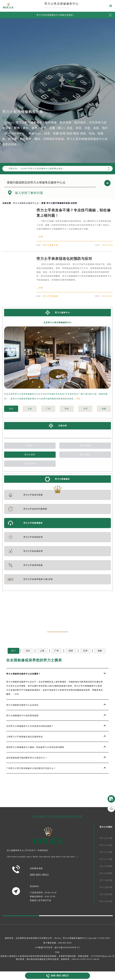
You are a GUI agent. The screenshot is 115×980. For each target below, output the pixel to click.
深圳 (67, 409)
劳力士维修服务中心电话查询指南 (22, 716)
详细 (41, 237)
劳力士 (30, 446)
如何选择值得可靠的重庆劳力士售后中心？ (27, 758)
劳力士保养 (30, 455)
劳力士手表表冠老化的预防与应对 (64, 259)
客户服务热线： (58, 943)
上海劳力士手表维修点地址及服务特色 (25, 737)
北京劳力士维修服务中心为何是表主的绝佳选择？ (30, 726)
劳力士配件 (85, 455)
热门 (13, 651)
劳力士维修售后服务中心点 (26, 203)
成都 (104, 409)
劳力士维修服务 (62, 479)
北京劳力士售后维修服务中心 (57, 322)
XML (57, 952)
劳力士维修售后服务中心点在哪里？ (23, 674)
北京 (11, 409)
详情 (17, 694)
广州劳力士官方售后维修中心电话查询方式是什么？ (31, 768)
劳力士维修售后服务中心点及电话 (22, 705)
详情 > (79, 399)
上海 (30, 409)
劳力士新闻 (30, 464)
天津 (85, 409)
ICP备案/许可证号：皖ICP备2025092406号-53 (57, 947)
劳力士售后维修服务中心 (62, 4)
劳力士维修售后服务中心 (75, 938)
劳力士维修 (85, 446)
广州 (48, 409)
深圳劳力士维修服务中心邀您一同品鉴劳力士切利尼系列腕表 (35, 747)
